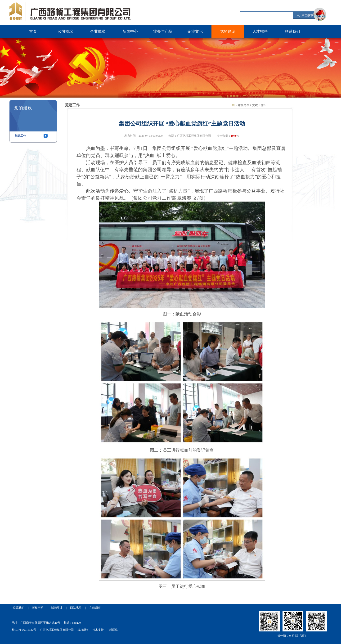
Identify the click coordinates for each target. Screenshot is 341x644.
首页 (33, 31)
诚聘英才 (57, 608)
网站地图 (76, 608)
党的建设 (228, 31)
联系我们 (292, 31)
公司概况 (65, 31)
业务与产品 (163, 31)
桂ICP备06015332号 (24, 630)
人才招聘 (260, 31)
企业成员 (98, 31)
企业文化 (195, 31)
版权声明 (38, 608)
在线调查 (95, 608)
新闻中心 (130, 31)
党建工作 (20, 136)
